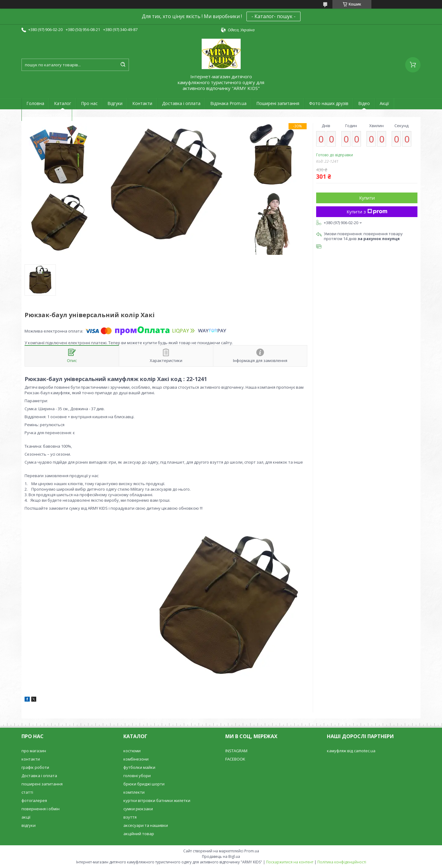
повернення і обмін (41, 809)
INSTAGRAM (236, 751)
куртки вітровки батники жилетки (157, 800)
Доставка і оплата (181, 103)
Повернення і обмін (47, 115)
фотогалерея (34, 800)
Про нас (89, 103)
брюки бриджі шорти (144, 784)
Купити (367, 198)
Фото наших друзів (329, 103)
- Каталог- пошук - (273, 16)
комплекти (134, 792)
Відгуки (115, 103)
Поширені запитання (278, 103)
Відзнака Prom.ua (228, 103)
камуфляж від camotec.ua (351, 751)
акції (26, 817)
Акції (384, 103)
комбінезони (136, 759)
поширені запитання (42, 784)
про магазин (34, 751)
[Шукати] (123, 65)
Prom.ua (252, 851)
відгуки (29, 825)
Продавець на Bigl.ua (221, 856)
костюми (132, 751)
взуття (130, 817)
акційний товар (139, 834)
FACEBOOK (235, 759)
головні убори (137, 776)
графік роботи (35, 767)
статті (27, 792)
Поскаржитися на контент (290, 862)
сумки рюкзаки (138, 809)
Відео (364, 103)
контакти (31, 759)
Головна (35, 103)
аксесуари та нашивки (146, 825)
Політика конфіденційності (342, 862)
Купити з (367, 212)
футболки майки (139, 767)
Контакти (142, 103)
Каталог (63, 103)
